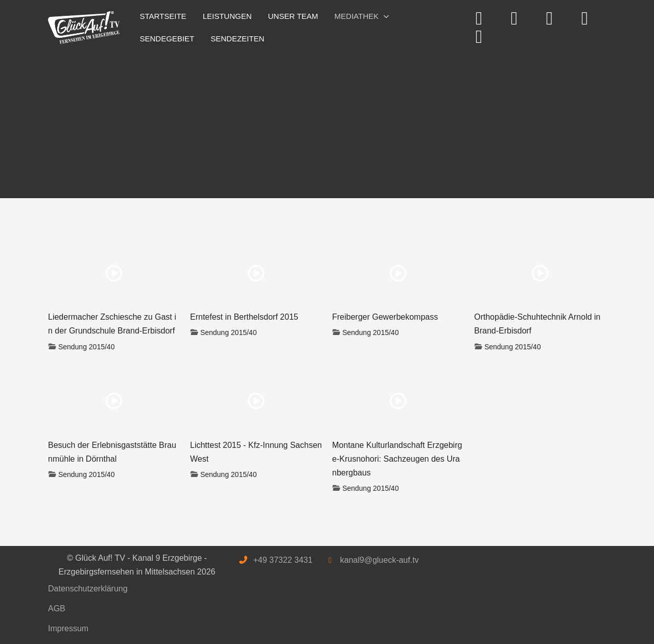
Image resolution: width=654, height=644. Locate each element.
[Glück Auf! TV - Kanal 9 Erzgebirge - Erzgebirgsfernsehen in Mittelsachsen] (84, 28)
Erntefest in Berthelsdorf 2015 (244, 317)
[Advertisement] (327, 122)
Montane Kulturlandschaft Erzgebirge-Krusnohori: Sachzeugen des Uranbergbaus (397, 459)
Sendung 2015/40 (87, 347)
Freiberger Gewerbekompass (385, 317)
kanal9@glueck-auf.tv (379, 560)
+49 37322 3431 (283, 560)
